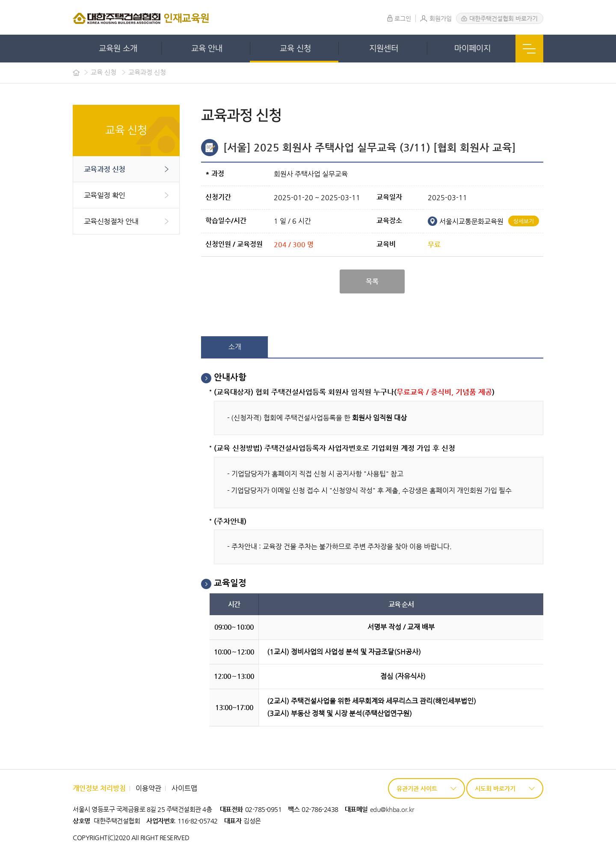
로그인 (399, 18)
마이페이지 (472, 49)
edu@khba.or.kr (392, 809)
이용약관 (148, 788)
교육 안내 (207, 49)
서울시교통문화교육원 (466, 221)
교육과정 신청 (105, 169)
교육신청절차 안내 (111, 221)
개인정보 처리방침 (99, 788)
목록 (372, 281)
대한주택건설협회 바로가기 (503, 18)
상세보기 (524, 221)
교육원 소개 (118, 49)
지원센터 (384, 49)
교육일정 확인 (105, 195)
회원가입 (436, 18)
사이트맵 (184, 788)
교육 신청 (295, 49)
